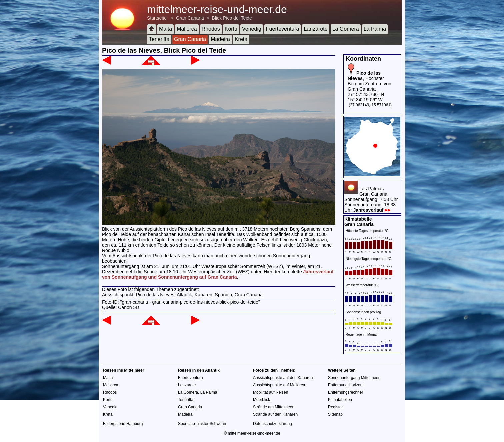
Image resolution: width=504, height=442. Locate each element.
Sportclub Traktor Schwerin (202, 424)
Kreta (241, 39)
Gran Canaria (190, 18)
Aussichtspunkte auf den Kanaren (283, 378)
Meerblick (261, 400)
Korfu (231, 29)
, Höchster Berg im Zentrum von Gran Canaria (369, 81)
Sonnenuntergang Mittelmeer (354, 378)
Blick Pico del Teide (232, 18)
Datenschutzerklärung (272, 424)
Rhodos (211, 29)
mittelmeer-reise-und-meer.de (217, 9)
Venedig (252, 29)
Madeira (220, 39)
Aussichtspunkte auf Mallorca (279, 385)
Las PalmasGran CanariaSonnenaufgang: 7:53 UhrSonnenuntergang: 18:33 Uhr (371, 199)
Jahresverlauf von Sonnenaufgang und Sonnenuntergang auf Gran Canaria (218, 274)
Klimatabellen (340, 400)
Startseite (157, 18)
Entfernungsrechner (345, 392)
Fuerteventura (283, 29)
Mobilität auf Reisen (270, 392)
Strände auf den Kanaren (275, 414)
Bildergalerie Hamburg (123, 424)
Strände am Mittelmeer (273, 407)
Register (335, 407)
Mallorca (187, 29)
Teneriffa (159, 39)
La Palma (375, 29)
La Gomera (346, 29)
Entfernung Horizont (346, 385)
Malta (165, 29)
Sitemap (335, 414)
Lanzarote (315, 29)
